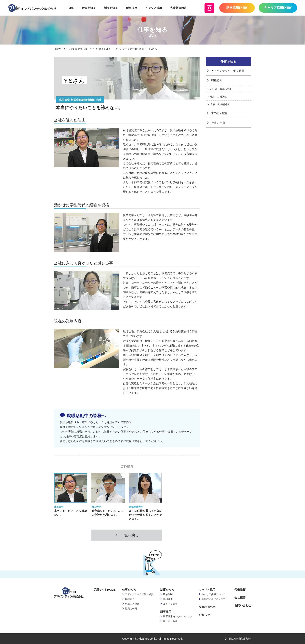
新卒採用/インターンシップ (178, 616)
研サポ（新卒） (171, 621)
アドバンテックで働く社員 (130, 49)
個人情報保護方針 (240, 639)
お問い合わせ (243, 605)
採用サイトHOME (104, 590)
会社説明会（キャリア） (215, 599)
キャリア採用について (214, 594)
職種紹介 (217, 80)
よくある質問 (170, 604)
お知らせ (204, 615)
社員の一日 (218, 123)
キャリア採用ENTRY (278, 8)
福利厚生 (168, 599)
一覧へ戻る (127, 535)
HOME (70, 8)
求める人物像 (219, 113)
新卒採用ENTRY (237, 8)
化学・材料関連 (219, 97)
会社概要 (240, 598)
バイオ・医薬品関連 (221, 89)
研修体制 (168, 594)
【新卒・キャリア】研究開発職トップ (74, 49)
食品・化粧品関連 (220, 104)
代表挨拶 (240, 590)
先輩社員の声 (179, 8)
